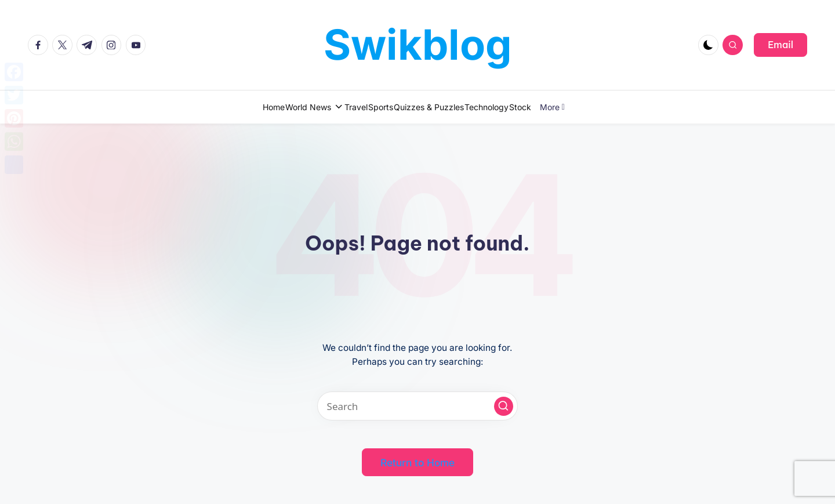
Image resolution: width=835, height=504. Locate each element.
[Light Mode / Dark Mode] (708, 45)
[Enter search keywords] (418, 406)
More (607, 107)
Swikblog (418, 44)
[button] (780, 45)
